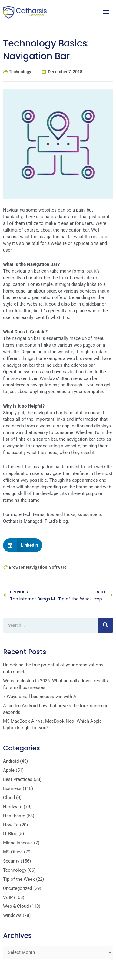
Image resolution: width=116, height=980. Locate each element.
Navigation (37, 567)
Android (11, 761)
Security (11, 861)
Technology (20, 72)
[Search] (105, 625)
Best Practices (18, 779)
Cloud (9, 798)
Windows (12, 915)
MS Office (13, 852)
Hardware (13, 807)
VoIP (8, 897)
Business (12, 788)
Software (58, 567)
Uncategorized (18, 888)
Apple (9, 770)
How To (11, 825)
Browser (17, 567)
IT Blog (10, 834)
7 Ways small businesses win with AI (40, 697)
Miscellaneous (18, 843)
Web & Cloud (16, 906)
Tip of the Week (19, 879)
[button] (23, 545)
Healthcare (14, 816)
